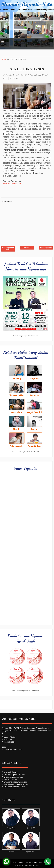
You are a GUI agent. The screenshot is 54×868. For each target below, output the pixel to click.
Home (5, 59)
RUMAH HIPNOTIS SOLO (27, 863)
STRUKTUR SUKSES (27, 69)
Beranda (27, 248)
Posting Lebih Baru (8, 249)
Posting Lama (46, 248)
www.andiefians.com (12, 184)
